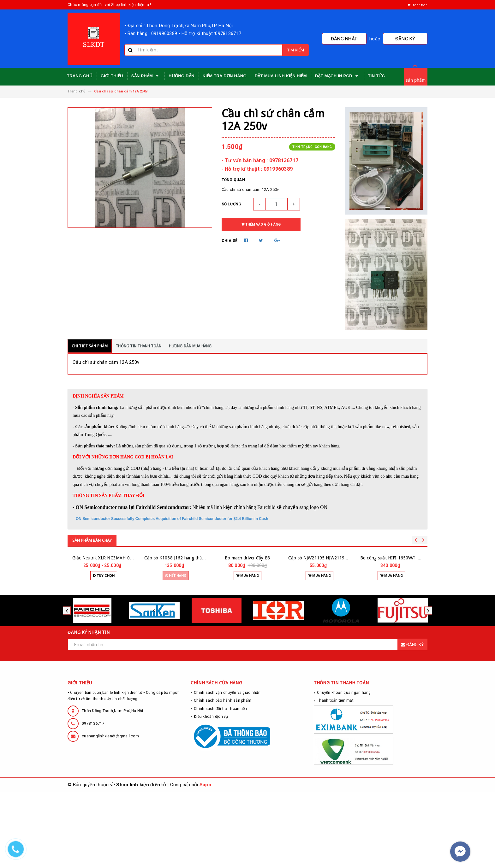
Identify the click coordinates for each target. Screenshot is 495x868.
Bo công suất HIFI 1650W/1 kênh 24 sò (400, 634)
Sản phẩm (146, 76)
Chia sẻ (230, 241)
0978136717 (93, 799)
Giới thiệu (112, 76)
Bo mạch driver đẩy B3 (247, 634)
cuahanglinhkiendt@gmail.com (110, 812)
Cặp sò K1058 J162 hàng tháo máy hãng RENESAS (195, 634)
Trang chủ (80, 76)
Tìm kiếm (296, 50)
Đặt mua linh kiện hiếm (281, 76)
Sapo (205, 860)
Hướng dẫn (182, 76)
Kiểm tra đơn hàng (225, 76)
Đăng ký (412, 39)
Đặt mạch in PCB (337, 76)
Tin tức (377, 76)
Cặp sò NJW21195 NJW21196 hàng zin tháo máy (337, 634)
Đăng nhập (364, 39)
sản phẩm (416, 80)
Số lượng (232, 204)
